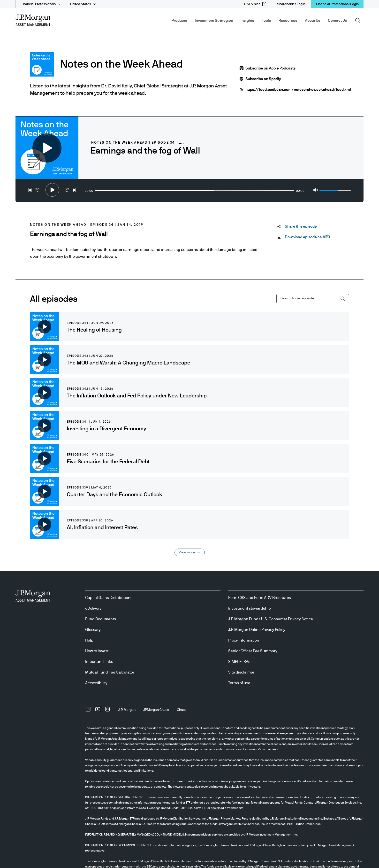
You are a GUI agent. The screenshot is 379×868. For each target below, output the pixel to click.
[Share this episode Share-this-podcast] (301, 226)
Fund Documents (101, 619)
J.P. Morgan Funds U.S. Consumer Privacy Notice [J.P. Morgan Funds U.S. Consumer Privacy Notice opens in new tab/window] (271, 619)
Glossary (93, 630)
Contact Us (337, 21)
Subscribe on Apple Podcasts (270, 68)
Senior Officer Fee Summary (253, 651)
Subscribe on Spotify (263, 79)
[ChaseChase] (182, 710)
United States (81, 4)
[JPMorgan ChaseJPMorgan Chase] (156, 710)
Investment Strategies (214, 21)
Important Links (99, 662)
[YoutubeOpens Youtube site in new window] (98, 711)
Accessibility (96, 683)
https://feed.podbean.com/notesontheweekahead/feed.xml (298, 90)
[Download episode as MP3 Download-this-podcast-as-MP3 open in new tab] (307, 237)
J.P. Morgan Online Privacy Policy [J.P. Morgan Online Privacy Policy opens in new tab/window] (257, 630)
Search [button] (359, 20)
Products (179, 21)
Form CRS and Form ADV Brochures (260, 598)
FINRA (289, 824)
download (120, 808)
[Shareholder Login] (291, 4)
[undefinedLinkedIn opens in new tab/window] (88, 711)
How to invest (97, 651)
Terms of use (239, 683)
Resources (288, 21)
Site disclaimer (241, 672)
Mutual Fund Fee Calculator (110, 672)
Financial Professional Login (337, 4)
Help (89, 640)
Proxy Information (244, 640)
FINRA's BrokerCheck (309, 824)
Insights (247, 21)
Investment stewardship (250, 608)
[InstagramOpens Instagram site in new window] (107, 711)
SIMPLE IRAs (239, 662)
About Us (313, 21)
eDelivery (93, 608)
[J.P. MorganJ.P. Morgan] (127, 710)
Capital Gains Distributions (109, 598)
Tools (266, 21)
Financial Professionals (38, 4)
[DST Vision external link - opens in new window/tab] (255, 4)
